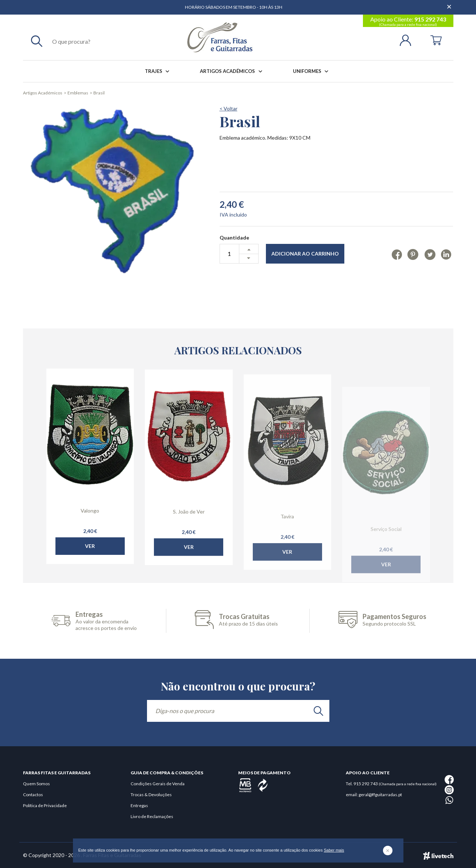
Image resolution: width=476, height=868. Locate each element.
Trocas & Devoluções (151, 795)
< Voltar (229, 108)
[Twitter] (430, 254)
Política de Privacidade (45, 805)
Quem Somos (36, 784)
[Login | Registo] (408, 40)
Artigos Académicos (232, 71)
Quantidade (234, 238)
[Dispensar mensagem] (450, 4)
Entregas (139, 805)
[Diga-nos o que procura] (238, 711)
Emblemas (78, 93)
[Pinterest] (413, 254)
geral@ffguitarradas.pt (380, 795)
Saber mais (334, 850)
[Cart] (436, 40)
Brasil (99, 93)
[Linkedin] (446, 254)
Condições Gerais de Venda (158, 784)
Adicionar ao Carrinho (305, 254)
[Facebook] (397, 254)
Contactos (33, 795)
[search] (318, 711)
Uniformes (312, 71)
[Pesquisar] (37, 41)
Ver (90, 562)
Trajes (158, 71)
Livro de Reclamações (152, 816)
